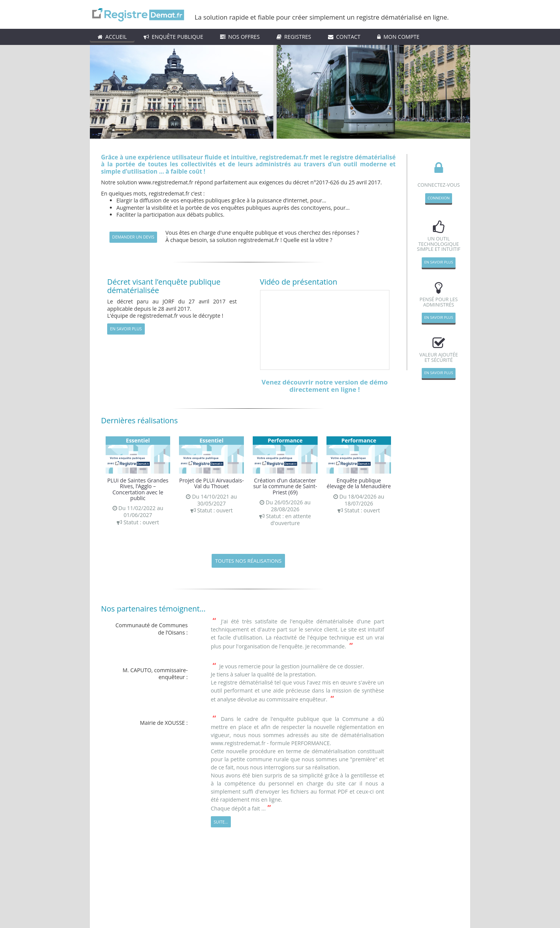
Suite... (221, 822)
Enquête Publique (173, 37)
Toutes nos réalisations (248, 561)
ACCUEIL (112, 37)
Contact (344, 37)
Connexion (438, 198)
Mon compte (398, 37)
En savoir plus (126, 329)
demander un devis (133, 237)
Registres (294, 37)
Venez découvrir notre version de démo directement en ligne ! (325, 386)
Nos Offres (240, 37)
